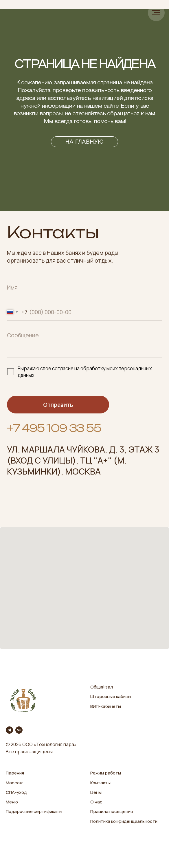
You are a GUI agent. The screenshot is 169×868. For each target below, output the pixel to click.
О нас (96, 802)
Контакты (100, 783)
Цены (96, 792)
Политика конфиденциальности (124, 821)
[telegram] (9, 730)
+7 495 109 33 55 (54, 428)
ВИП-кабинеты (106, 706)
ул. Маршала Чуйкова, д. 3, (67, 449)
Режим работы (106, 773)
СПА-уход (16, 792)
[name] (84, 287)
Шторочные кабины (111, 696)
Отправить (58, 405)
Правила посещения (112, 811)
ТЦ (86, 460)
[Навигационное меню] (156, 13)
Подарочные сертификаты (34, 811)
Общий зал (102, 687)
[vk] (19, 730)
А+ (103, 460)
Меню (12, 802)
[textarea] (84, 343)
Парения (15, 773)
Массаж (14, 783)
